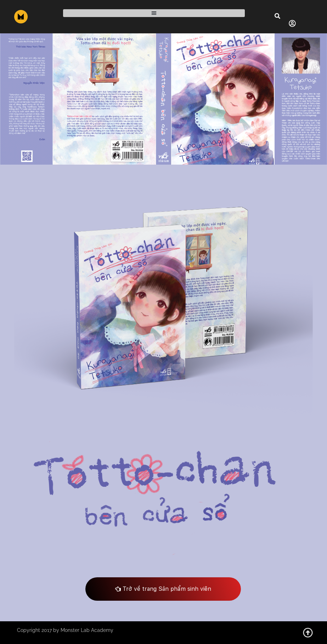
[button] (154, 13)
